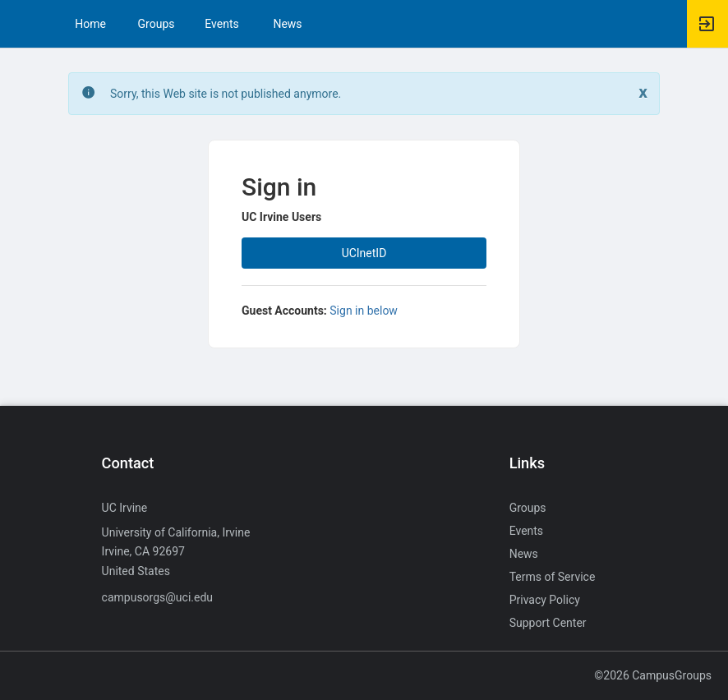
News (287, 24)
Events (221, 24)
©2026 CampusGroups (653, 675)
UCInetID (364, 253)
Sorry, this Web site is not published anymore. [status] (226, 94)
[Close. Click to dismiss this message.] (643, 92)
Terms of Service (553, 577)
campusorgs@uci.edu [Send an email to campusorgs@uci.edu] (157, 597)
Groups (157, 24)
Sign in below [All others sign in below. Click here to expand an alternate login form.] (364, 311)
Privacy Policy (545, 600)
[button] (21, 24)
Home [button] (90, 24)
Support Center (548, 623)
